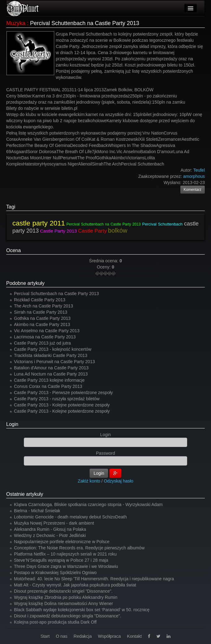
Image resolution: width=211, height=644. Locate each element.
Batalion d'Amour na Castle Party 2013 (51, 368)
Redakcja (83, 636)
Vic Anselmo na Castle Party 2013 (47, 331)
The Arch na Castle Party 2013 (44, 306)
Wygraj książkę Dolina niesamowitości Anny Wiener (64, 603)
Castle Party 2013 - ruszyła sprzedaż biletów (57, 399)
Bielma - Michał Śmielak (37, 511)
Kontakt (134, 636)
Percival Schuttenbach (162, 224)
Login (12, 424)
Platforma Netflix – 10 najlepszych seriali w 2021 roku (65, 554)
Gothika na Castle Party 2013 (42, 318)
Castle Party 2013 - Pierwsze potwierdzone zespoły (63, 393)
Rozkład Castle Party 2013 (40, 300)
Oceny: (104, 267)
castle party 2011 (39, 223)
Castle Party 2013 (58, 231)
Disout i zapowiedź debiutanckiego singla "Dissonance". (68, 616)
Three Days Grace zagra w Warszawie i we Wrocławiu (66, 566)
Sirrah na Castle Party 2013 (41, 312)
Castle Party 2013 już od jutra (42, 343)
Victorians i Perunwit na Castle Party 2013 (54, 362)
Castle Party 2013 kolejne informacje (49, 380)
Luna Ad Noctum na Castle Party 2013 (51, 374)
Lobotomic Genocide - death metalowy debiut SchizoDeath (70, 517)
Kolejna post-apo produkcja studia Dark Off (55, 622)
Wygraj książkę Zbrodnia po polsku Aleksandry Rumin (66, 597)
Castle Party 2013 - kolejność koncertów (53, 349)
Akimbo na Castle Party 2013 (42, 324)
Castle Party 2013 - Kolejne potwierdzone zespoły (62, 405)
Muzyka (16, 23)
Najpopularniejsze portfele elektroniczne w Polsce (62, 542)
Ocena (13, 250)
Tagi (11, 207)
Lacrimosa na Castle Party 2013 (45, 337)
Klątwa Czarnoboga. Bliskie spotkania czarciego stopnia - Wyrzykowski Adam (88, 504)
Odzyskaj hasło (119, 481)
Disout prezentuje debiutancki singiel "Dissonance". (63, 591)
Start (45, 636)
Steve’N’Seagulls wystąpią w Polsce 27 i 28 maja (61, 560)
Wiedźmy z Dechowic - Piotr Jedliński (50, 535)
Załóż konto (89, 481)
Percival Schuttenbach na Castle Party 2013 (103, 224)
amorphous (194, 176)
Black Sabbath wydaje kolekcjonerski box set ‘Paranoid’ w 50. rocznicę (82, 610)
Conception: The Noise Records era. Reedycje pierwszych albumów (79, 548)
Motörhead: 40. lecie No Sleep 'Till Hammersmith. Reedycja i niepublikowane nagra (94, 579)
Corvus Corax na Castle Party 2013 (48, 386)
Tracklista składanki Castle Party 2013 (51, 355)
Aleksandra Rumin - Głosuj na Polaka (50, 529)
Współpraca (109, 636)
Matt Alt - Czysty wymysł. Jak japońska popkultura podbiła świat (75, 585)
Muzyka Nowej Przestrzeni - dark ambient (54, 523)
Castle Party (92, 231)
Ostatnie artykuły (25, 494)
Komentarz (193, 190)
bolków (118, 230)
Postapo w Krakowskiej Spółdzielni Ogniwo (55, 573)
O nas (62, 636)
